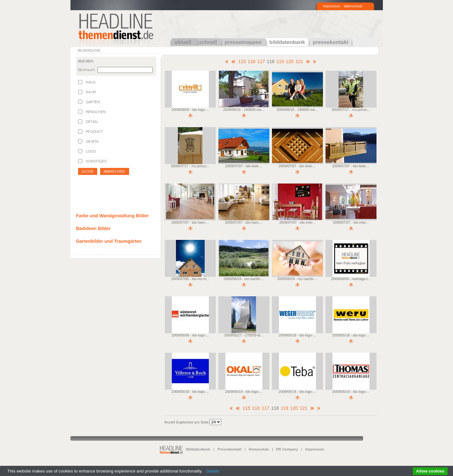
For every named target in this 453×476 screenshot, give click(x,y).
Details (213, 471)
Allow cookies (430, 471)
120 (290, 61)
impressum (332, 6)
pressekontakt (331, 42)
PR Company (287, 449)
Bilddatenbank (198, 449)
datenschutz (353, 6)
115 (242, 61)
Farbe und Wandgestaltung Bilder (113, 216)
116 (252, 61)
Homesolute (259, 449)
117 (261, 61)
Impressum (314, 449)
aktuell (183, 42)
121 (299, 61)
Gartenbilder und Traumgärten (109, 241)
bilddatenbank (287, 42)
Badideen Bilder (94, 228)
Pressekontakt (229, 449)
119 (280, 61)
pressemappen (243, 42)
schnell (208, 42)
